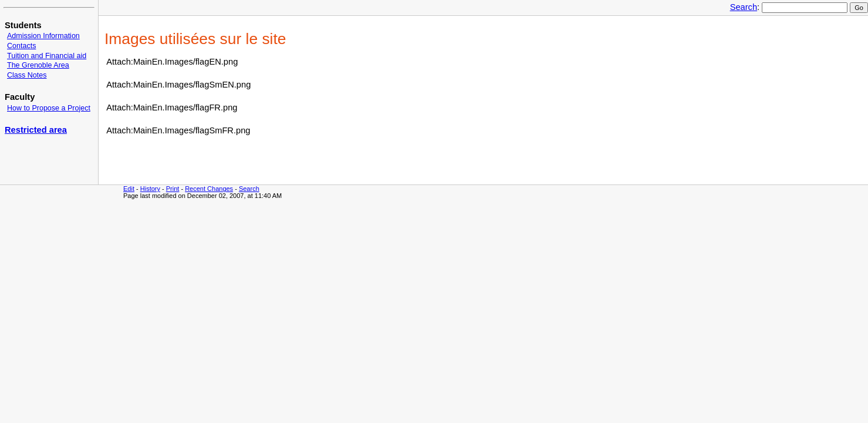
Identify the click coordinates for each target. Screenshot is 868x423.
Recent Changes (209, 189)
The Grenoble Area (38, 65)
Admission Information (43, 36)
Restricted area (36, 130)
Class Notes (27, 75)
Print (173, 189)
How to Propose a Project (49, 108)
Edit (129, 189)
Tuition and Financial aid (47, 56)
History (150, 189)
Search (744, 7)
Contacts (21, 46)
